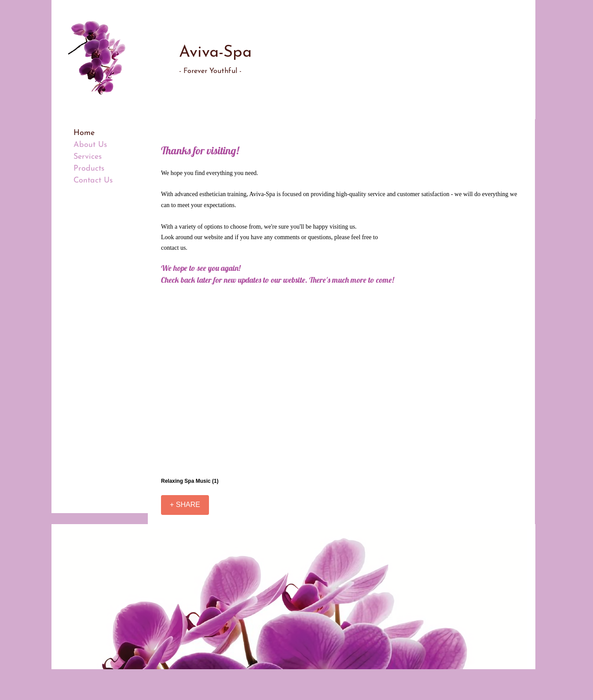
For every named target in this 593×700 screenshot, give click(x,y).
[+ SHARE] (185, 505)
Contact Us (93, 180)
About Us (90, 145)
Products (89, 169)
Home (84, 133)
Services (88, 157)
